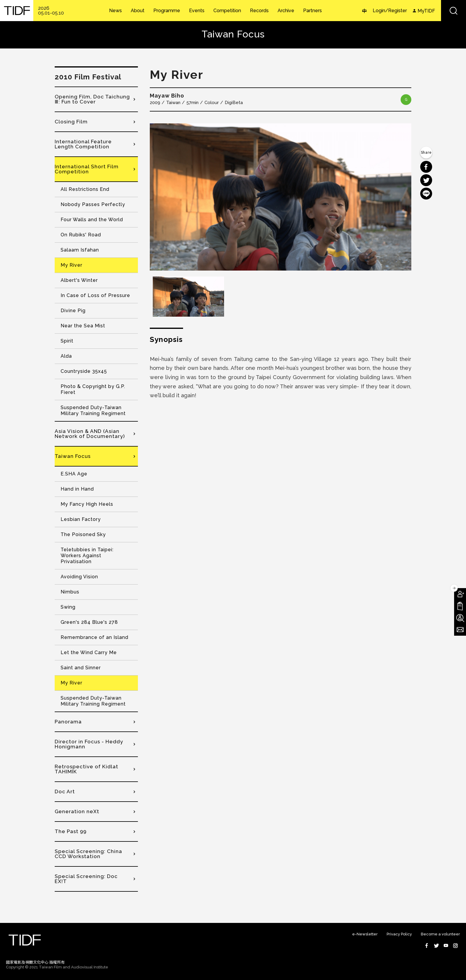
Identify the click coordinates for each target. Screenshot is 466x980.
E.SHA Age (74, 474)
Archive (286, 11)
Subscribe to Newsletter (460, 630)
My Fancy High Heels (87, 504)
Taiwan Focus (73, 456)
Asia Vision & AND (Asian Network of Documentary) (90, 434)
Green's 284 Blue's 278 (89, 622)
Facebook (427, 946)
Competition (227, 11)
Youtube (446, 946)
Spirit (67, 341)
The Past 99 (71, 831)
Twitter (436, 946)
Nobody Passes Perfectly (93, 204)
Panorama (68, 722)
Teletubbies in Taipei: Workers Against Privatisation (87, 556)
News (115, 11)
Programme (167, 11)
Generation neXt (77, 811)
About (138, 11)
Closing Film (71, 122)
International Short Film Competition (87, 169)
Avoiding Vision (79, 577)
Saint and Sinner (81, 668)
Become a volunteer (440, 934)
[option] (281, 197)
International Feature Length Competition (83, 144)
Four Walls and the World (92, 220)
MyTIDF (426, 11)
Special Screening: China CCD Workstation (88, 854)
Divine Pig (73, 311)
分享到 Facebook (426, 167)
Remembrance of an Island (95, 637)
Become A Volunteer (460, 618)
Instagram (455, 946)
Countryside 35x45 (84, 371)
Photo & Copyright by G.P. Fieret (93, 389)
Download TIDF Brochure (460, 606)
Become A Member (460, 594)
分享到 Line (426, 194)
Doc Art (65, 791)
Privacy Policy (399, 934)
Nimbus (70, 592)
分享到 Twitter (426, 180)
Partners (312, 11)
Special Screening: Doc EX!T (86, 879)
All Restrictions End (85, 189)
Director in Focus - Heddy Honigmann (89, 744)
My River (71, 265)
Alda (66, 356)
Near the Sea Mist (83, 326)
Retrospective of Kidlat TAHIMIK (86, 769)
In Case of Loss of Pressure (95, 295)
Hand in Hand (77, 489)
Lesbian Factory (81, 519)
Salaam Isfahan (80, 250)
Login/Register (390, 11)
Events (197, 11)
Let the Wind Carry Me (89, 652)
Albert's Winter (79, 280)
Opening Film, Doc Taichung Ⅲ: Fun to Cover (92, 99)
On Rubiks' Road (81, 235)
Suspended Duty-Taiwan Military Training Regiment (93, 410)
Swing (68, 607)
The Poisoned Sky (83, 534)
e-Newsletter (365, 934)
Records (259, 11)
